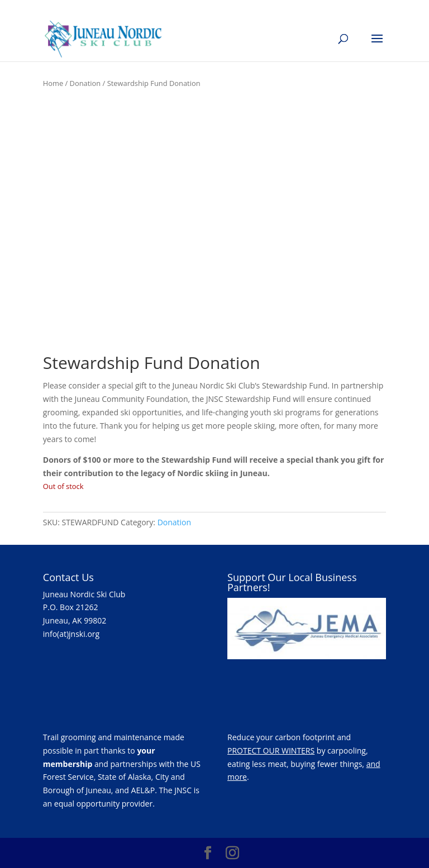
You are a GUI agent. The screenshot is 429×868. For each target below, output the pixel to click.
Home (53, 83)
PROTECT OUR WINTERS (271, 750)
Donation (85, 83)
